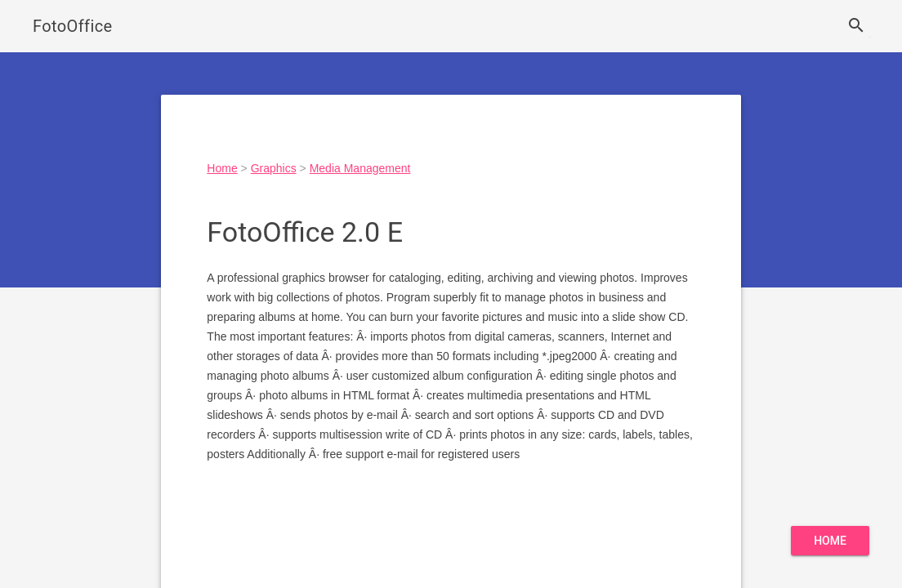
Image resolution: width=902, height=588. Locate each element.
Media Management (360, 168)
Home (222, 168)
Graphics (274, 168)
